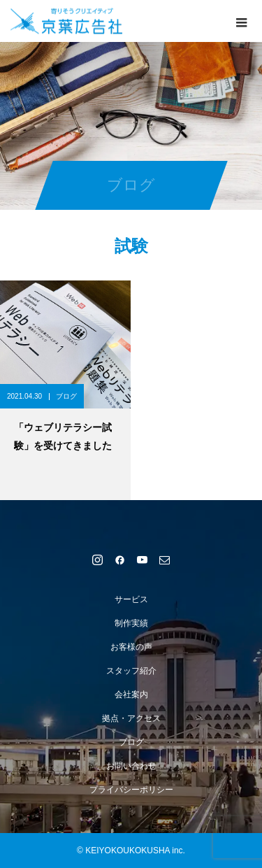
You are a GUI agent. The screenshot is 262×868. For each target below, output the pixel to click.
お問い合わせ (131, 766)
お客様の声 (131, 647)
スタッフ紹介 (131, 671)
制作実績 (131, 623)
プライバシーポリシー (131, 790)
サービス (131, 599)
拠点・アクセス (131, 718)
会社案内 (131, 695)
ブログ (66, 396)
